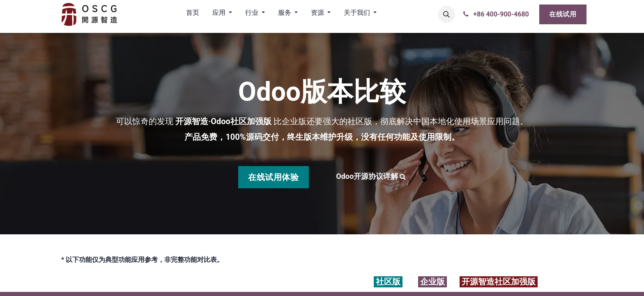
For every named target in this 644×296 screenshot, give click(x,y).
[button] (446, 14)
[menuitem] (193, 14)
